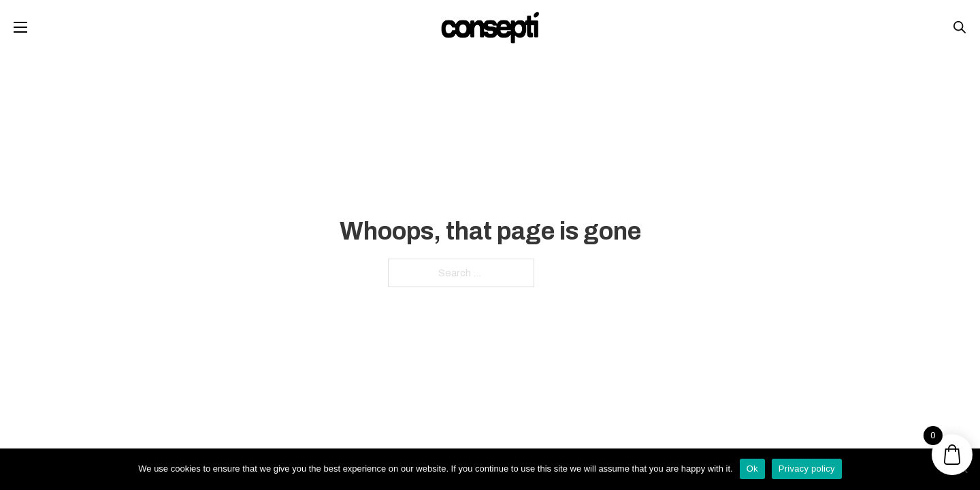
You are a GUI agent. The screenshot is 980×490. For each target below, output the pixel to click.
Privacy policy (807, 469)
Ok (752, 469)
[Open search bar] (960, 27)
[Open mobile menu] (20, 27)
